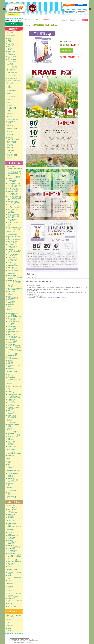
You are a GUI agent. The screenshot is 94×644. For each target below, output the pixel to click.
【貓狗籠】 (9, 105)
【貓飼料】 (9, 309)
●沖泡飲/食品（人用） (12, 626)
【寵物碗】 (9, 99)
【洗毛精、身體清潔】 (12, 76)
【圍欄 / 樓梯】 (10, 132)
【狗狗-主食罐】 (11, 520)
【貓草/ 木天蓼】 (11, 449)
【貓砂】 (8, 458)
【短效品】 (9, 158)
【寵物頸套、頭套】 (12, 129)
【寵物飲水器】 (10, 126)
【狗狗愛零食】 (10, 583)
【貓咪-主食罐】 (11, 167)
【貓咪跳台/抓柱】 (11, 497)
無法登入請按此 (77, 11)
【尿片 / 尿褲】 (10, 33)
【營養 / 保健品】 (11, 35)
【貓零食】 (9, 384)
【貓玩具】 (9, 429)
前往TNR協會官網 (13, 14)
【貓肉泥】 (9, 420)
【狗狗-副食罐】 (11, 506)
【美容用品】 (10, 83)
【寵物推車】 (10, 145)
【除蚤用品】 (10, 93)
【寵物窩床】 (10, 114)
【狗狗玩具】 (10, 591)
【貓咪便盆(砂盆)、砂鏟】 (13, 471)
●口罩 (8, 623)
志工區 (84, 11)
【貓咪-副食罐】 (11, 232)
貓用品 (31, 20)
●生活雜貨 (9, 620)
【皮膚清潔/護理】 (11, 91)
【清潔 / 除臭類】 (11, 96)
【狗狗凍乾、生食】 (12, 569)
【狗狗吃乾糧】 (10, 530)
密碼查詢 (70, 11)
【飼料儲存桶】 (10, 135)
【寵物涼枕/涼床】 (11, 108)
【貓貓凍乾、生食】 (12, 371)
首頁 (26, 20)
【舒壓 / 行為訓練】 (12, 142)
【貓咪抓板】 (10, 488)
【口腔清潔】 (10, 64)
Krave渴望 (46, 20)
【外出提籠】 (10, 117)
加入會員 (65, 11)
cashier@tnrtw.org (54, 298)
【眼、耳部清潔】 (11, 70)
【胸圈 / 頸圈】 (10, 148)
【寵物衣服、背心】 (12, 155)
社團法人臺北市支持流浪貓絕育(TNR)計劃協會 (20, 638)
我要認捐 (65, 50)
